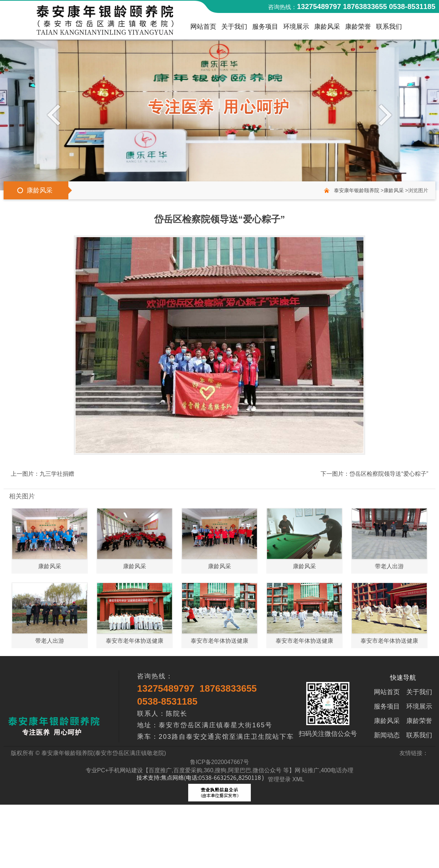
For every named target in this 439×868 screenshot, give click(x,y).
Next (383, 114)
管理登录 (279, 779)
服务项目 (265, 28)
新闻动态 (387, 735)
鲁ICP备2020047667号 (219, 762)
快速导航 (403, 678)
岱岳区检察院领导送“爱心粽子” (389, 474)
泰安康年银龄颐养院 (357, 190)
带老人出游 (389, 566)
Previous (56, 114)
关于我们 (234, 28)
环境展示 (296, 28)
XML (298, 779)
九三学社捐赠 (57, 474)
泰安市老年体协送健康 (135, 641)
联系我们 (389, 28)
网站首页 (203, 28)
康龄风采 (327, 28)
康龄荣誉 (358, 28)
